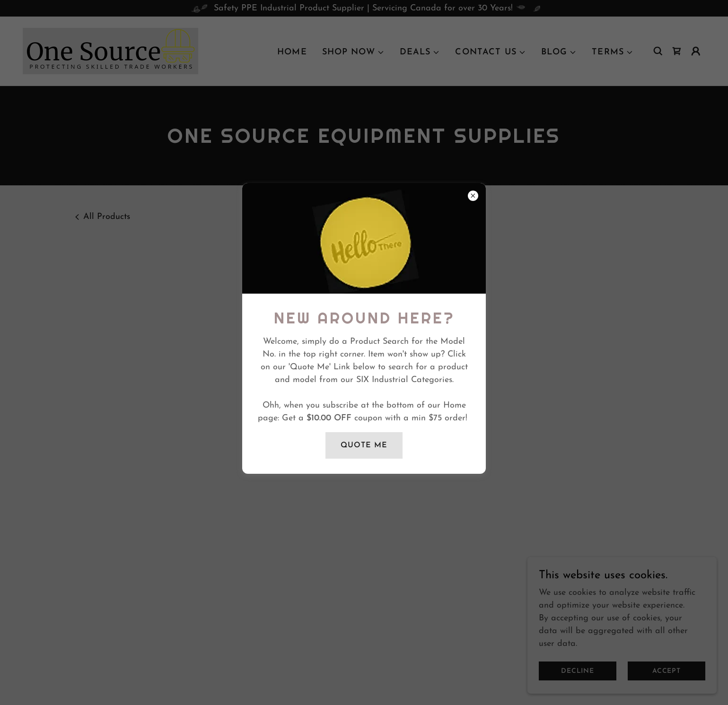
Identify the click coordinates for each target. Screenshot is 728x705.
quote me (364, 445)
